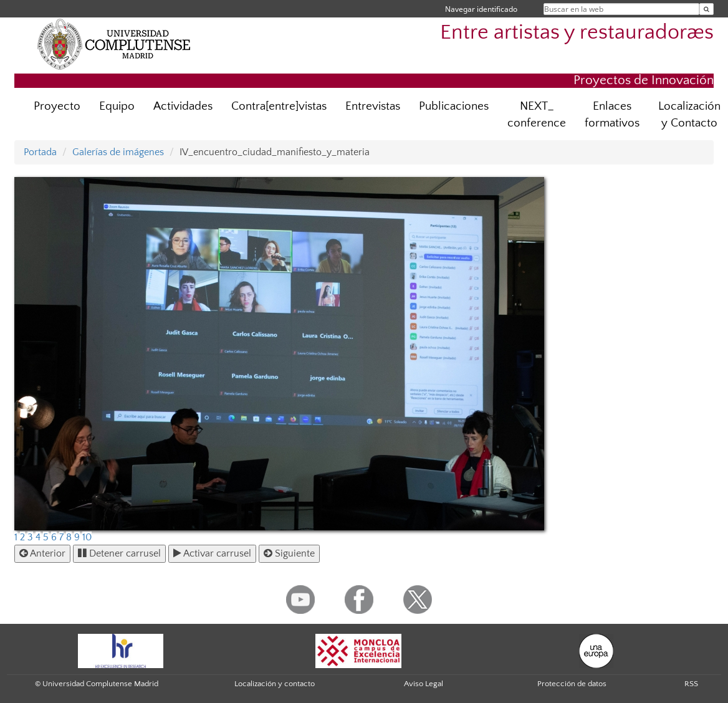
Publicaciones (454, 106)
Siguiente (289, 553)
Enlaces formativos (612, 115)
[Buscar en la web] (706, 9)
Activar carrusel (212, 553)
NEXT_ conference (537, 115)
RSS (691, 684)
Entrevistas (373, 106)
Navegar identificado (481, 9)
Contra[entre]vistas (279, 106)
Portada (40, 152)
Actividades (183, 106)
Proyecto (57, 106)
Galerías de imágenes (118, 152)
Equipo (117, 106)
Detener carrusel (119, 553)
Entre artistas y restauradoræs (577, 33)
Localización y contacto (275, 684)
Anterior (42, 553)
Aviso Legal (424, 684)
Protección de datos (572, 684)
